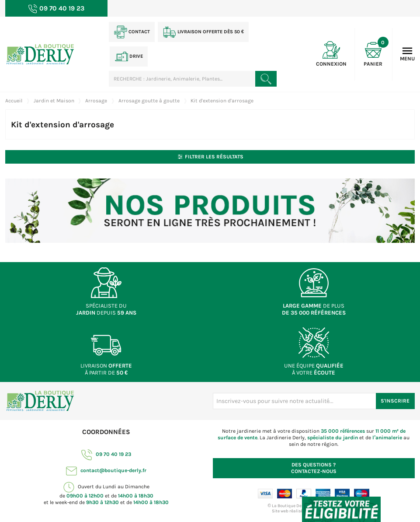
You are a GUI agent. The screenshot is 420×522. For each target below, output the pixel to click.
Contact (132, 32)
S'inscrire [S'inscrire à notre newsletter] (395, 401)
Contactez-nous (314, 468)
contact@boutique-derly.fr (106, 470)
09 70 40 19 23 (106, 454)
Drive (129, 56)
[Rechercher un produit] (266, 79)
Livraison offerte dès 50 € (203, 32)
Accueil (14, 101)
